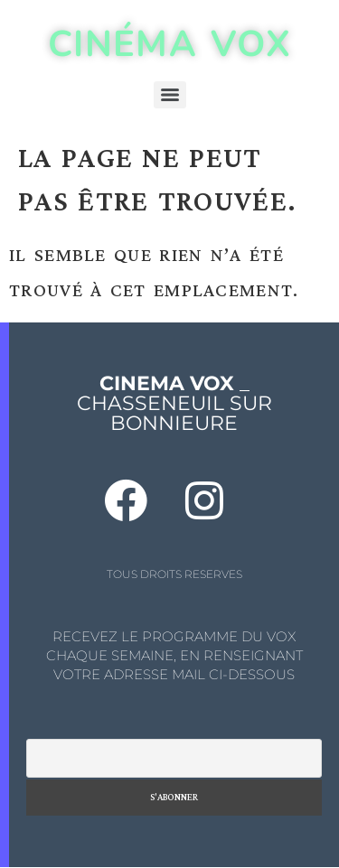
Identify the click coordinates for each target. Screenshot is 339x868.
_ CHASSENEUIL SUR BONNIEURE (174, 403)
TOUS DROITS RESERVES (174, 574)
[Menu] (170, 95)
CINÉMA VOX (169, 44)
